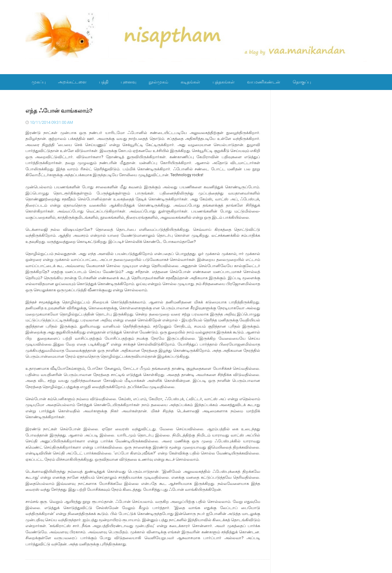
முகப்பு (39, 82)
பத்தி (104, 82)
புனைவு (128, 82)
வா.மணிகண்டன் (264, 82)
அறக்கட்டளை (72, 82)
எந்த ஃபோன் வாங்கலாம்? (59, 111)
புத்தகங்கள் (224, 82)
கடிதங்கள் (190, 82)
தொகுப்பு (302, 82)
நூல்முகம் (158, 82)
